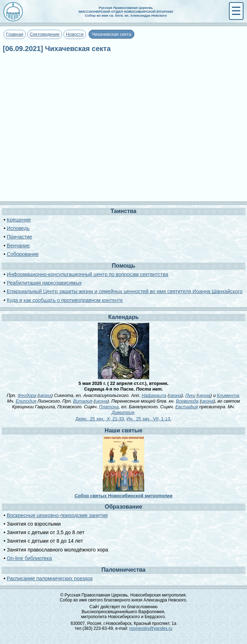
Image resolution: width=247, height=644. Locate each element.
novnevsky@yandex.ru (151, 628)
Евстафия (187, 407)
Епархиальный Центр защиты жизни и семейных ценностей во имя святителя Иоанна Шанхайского (125, 291)
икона (45, 395)
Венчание (18, 246)
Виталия (83, 401)
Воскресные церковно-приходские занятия (57, 515)
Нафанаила (154, 395)
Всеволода (187, 401)
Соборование (23, 254)
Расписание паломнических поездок (50, 578)
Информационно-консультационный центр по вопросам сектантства (88, 274)
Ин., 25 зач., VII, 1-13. (149, 419)
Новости (75, 34)
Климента (228, 395)
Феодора (27, 395)
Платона (109, 407)
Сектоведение (45, 34)
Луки (190, 395)
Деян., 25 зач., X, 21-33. (100, 419)
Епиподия (26, 401)
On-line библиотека (29, 558)
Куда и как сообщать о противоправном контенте (65, 300)
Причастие (19, 237)
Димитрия (123, 412)
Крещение (19, 220)
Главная (15, 34)
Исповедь (18, 228)
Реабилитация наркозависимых (44, 283)
